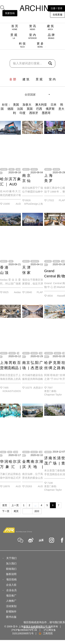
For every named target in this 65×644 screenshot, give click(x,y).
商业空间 (34, 353)
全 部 (13, 79)
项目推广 (11, 596)
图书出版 (11, 617)
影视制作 (11, 611)
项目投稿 (11, 579)
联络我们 (11, 569)
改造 (11, 261)
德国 (10, 109)
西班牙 (34, 113)
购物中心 (26, 169)
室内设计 (34, 169)
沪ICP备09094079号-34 (24, 630)
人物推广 (11, 601)
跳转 (37, 511)
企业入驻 (11, 585)
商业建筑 (4, 169)
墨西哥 (46, 113)
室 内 (32, 36)
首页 (5, 505)
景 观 (14, 36)
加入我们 (11, 563)
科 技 (22, 45)
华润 (10, 452)
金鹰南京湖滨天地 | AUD (33, 467)
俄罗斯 (50, 109)
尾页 (16, 511)
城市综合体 (35, 261)
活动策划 (11, 606)
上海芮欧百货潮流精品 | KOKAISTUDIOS (14, 368)
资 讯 (32, 27)
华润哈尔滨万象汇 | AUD (10, 467)
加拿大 (27, 105)
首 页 (15, 27)
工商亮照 (46, 633)
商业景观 (56, 169)
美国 (16, 105)
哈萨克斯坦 (49, 353)
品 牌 (51, 36)
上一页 (15, 505)
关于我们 (11, 558)
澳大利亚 (41, 105)
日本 (54, 105)
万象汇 (12, 169)
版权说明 (11, 574)
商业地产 (34, 452)
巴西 (39, 109)
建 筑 (50, 27)
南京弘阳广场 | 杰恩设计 (33, 368)
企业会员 (11, 590)
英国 (30, 109)
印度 (23, 113)
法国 (20, 109)
